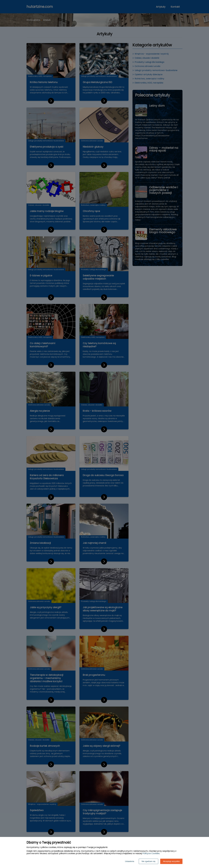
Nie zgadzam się (148, 861)
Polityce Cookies (151, 853)
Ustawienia (130, 861)
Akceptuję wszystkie (171, 861)
